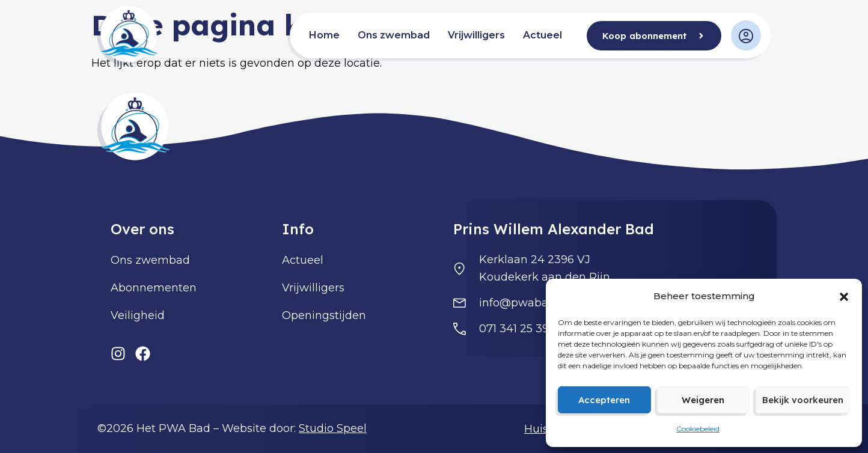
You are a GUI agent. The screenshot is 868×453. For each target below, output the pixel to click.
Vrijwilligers (476, 35)
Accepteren (604, 400)
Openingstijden (324, 315)
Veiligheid (138, 315)
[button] (844, 297)
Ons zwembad (394, 35)
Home (324, 35)
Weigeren (703, 400)
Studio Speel (333, 428)
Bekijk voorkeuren (803, 400)
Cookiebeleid (698, 429)
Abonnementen (154, 288)
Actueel (542, 35)
